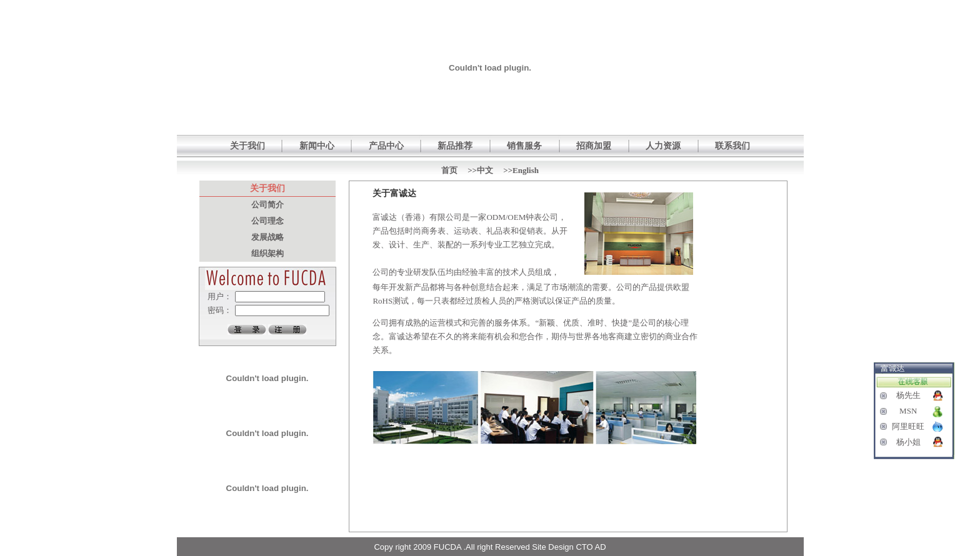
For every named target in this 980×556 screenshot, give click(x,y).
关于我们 (247, 146)
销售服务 (524, 146)
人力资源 (663, 146)
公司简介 (267, 205)
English (526, 170)
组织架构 (267, 253)
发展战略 (267, 237)
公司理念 (267, 221)
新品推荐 (455, 146)
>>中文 (480, 170)
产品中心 (386, 146)
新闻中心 (317, 146)
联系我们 (732, 146)
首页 (449, 170)
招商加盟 (594, 146)
